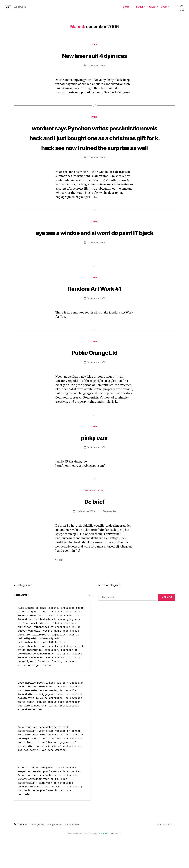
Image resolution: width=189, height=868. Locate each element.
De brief (95, 534)
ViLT (9, 7)
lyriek (94, 45)
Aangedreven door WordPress (65, 858)
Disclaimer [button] (22, 628)
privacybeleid (38, 858)
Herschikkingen (94, 524)
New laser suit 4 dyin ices (95, 55)
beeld (164, 7)
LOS (61, 593)
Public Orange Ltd (94, 384)
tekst (152, 7)
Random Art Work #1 (94, 319)
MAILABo (167, 630)
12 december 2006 (85, 545)
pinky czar (94, 469)
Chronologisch (111, 618)
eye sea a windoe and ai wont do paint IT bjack (94, 258)
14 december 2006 (96, 480)
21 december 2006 (96, 66)
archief (139, 7)
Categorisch (24, 618)
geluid (126, 7)
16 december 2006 (96, 330)
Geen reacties (110, 545)
